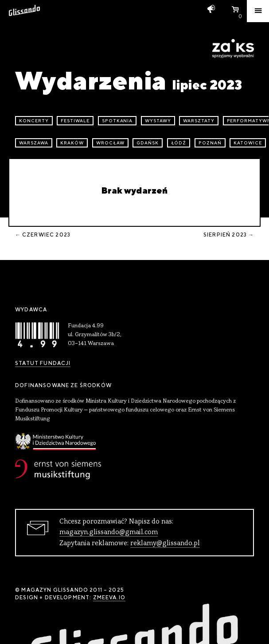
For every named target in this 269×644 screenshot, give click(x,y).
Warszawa (34, 143)
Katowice (248, 143)
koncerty (34, 121)
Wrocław (110, 143)
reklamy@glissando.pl (165, 543)
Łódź (179, 143)
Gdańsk (148, 143)
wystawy (158, 121)
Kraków (72, 143)
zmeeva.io (109, 597)
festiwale (75, 121)
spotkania (117, 121)
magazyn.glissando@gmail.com (109, 532)
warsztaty (199, 121)
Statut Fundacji (43, 363)
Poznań (210, 143)
